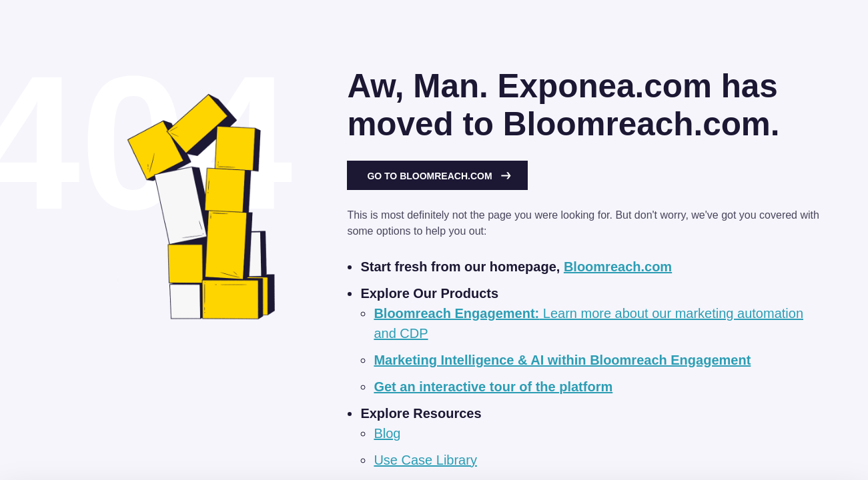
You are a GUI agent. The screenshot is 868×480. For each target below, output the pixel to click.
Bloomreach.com (618, 267)
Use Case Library (425, 460)
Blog (387, 433)
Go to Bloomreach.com (439, 176)
